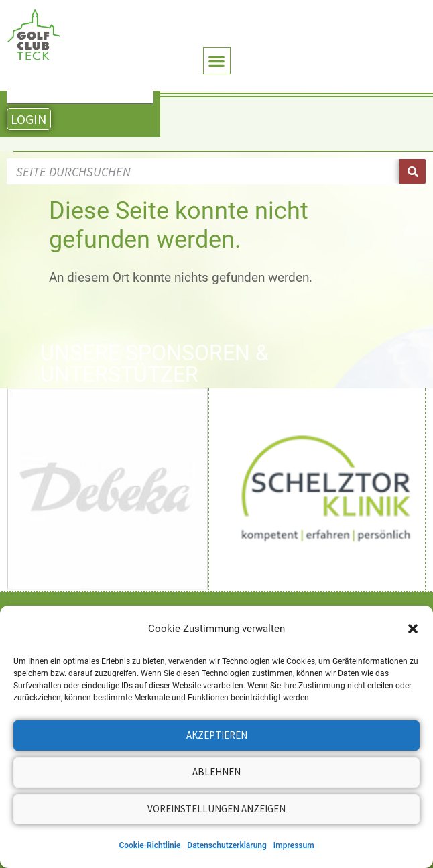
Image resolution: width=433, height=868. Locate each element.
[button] (413, 629)
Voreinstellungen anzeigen (216, 809)
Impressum (294, 845)
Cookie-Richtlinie (149, 845)
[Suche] (413, 171)
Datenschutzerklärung (227, 845)
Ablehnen (216, 772)
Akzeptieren (217, 735)
